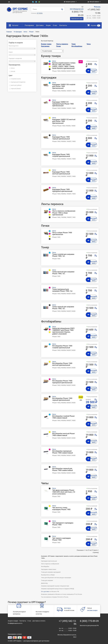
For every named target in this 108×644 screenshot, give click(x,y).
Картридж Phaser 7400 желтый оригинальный (61, 173)
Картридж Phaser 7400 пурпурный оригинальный (62, 190)
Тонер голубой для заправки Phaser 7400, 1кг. (63, 255)
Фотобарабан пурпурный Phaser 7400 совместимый (62, 452)
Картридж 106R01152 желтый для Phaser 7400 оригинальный (64, 121)
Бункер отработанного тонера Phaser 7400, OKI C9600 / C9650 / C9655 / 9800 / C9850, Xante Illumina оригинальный (64, 66)
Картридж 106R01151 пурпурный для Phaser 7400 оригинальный (63, 104)
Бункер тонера (46, 44)
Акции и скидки (13, 621)
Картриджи (45, 46)
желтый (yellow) (16, 85)
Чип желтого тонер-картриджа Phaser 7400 (61, 509)
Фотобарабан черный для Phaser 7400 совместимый (62, 469)
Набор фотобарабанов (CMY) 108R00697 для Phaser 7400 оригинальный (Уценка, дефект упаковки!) (63, 331)
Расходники (29, 25)
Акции (48, 25)
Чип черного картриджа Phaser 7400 (62, 539)
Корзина (94, 25)
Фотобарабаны (77, 46)
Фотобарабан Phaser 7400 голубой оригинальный (62, 347)
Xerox (13, 68)
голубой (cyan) (16, 79)
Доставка (40, 25)
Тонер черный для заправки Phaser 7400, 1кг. (63, 308)
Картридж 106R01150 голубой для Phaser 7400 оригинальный (64, 86)
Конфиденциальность (15, 623)
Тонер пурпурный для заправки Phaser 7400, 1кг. (63, 290)
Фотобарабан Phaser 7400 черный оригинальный (62, 399)
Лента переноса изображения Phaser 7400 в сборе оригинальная (64, 213)
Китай (13, 71)
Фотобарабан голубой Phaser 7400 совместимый (63, 417)
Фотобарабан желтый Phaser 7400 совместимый (64, 435)
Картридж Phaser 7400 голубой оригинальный (61, 155)
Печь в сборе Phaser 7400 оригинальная (62, 234)
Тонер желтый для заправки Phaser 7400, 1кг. (63, 273)
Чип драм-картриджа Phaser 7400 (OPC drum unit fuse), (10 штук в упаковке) (64, 492)
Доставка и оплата (39, 621)
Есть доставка (45, 592)
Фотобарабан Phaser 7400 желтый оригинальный (62, 364)
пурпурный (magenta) (18, 82)
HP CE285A (40, 13)
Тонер (73, 44)
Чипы (89, 44)
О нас (55, 25)
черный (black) (16, 89)
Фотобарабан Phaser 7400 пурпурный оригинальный (62, 382)
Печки (58, 46)
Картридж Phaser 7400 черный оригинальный (61, 138)
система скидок (92, 610)
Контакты (63, 25)
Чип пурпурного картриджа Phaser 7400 (63, 524)
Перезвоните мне (77, 19)
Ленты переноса (62, 44)
